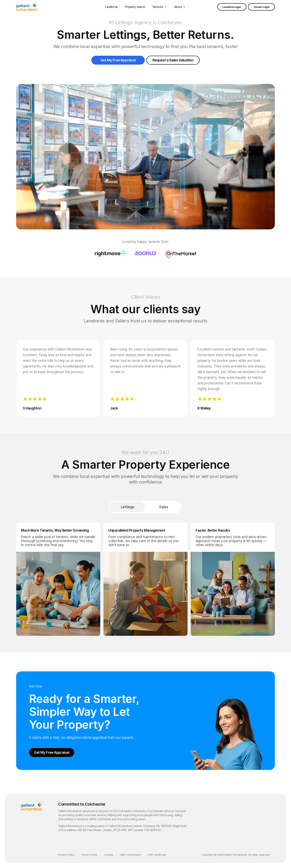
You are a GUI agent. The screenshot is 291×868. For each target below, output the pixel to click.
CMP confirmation (131, 855)
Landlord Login (232, 7)
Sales (164, 507)
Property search (135, 7)
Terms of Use (89, 855)
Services (158, 7)
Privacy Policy (66, 855)
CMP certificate (157, 855)
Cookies (109, 855)
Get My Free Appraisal (118, 60)
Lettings (128, 507)
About (178, 7)
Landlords (111, 7)
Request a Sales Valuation (173, 60)
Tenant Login (261, 7)
